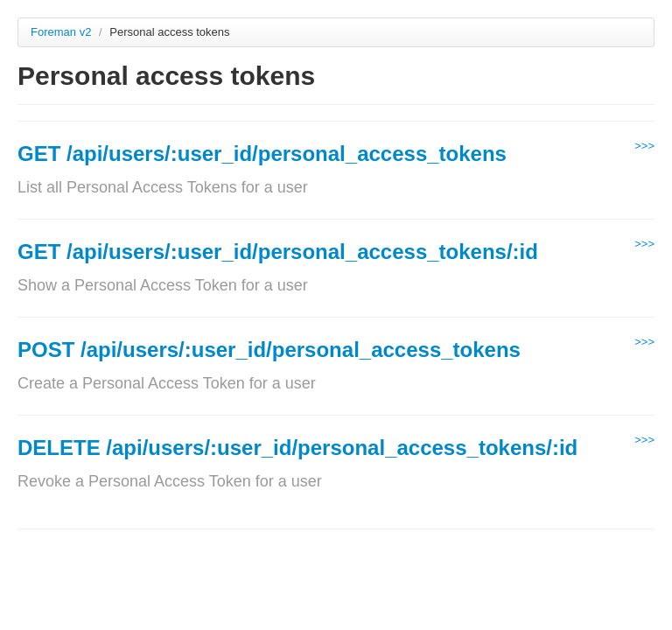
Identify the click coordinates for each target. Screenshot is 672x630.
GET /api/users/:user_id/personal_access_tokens (262, 154)
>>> (644, 146)
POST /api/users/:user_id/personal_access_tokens (269, 350)
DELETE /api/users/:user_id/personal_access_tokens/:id (297, 448)
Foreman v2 (61, 32)
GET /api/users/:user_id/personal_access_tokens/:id (278, 252)
